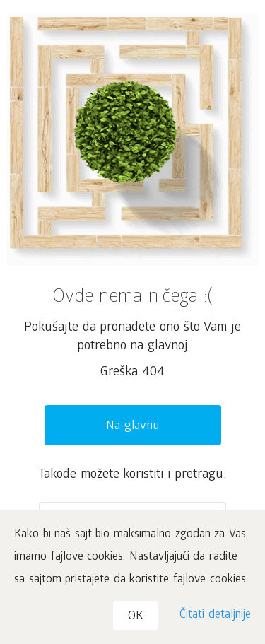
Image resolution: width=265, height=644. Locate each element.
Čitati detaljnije (215, 615)
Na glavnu (132, 427)
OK (136, 617)
